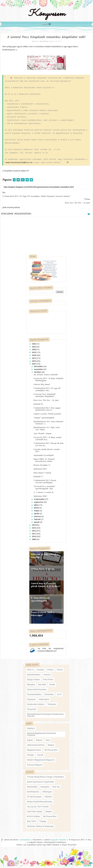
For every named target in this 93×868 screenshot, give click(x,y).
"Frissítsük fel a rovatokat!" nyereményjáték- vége (44, 489)
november (39, 371)
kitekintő (48, 798)
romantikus (49, 696)
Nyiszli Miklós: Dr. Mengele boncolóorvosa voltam (44, 462)
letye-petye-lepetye (35, 813)
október (38, 374)
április (37, 515)
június (37, 509)
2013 (34, 529)
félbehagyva (47, 794)
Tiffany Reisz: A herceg (43, 571)
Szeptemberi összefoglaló (44, 457)
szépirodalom (44, 701)
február (38, 521)
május (37, 512)
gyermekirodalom (34, 676)
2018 (34, 357)
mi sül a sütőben (33, 818)
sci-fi (59, 696)
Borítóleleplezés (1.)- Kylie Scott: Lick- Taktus (47, 430)
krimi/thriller (48, 681)
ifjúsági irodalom (33, 681)
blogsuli (39, 742)
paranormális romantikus (37, 691)
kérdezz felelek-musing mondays (40, 803)
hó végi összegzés (34, 798)
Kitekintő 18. (38, 406)
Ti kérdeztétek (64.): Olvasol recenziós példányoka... (45, 483)
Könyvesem (47, 15)
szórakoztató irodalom (35, 706)
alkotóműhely (32, 789)
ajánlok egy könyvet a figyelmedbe (40, 784)
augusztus (39, 503)
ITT (28, 172)
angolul (30, 742)
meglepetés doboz (34, 752)
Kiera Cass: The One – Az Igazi (46, 402)
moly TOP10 (31, 823)
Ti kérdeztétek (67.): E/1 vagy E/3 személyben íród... (47, 391)
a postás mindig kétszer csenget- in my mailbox (45, 779)
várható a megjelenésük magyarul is (41, 762)
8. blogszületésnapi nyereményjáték (41, 601)
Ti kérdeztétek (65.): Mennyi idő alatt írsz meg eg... (49, 446)
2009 (34, 541)
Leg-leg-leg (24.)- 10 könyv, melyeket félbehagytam (48, 381)
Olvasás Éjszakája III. (42, 467)
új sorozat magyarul (35, 767)
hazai (48, 742)
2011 (34, 535)
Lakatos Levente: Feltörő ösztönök (47, 415)
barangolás (45, 789)
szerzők (40, 757)
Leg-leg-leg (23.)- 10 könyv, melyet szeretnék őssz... (48, 440)
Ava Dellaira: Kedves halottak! (46, 376)
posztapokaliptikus (34, 696)
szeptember (40, 501)
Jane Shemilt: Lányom (43, 435)
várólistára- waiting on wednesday (40, 828)
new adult (42, 686)
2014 (34, 527)
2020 (34, 351)
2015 (34, 365)
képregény (31, 686)
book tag (56, 789)
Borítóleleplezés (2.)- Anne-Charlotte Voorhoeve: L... (48, 424)
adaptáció (31, 730)
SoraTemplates (25, 842)
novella (52, 686)
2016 (34, 362)
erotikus (50, 671)
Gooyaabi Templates (59, 842)
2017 (34, 360)
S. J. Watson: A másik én (44, 494)
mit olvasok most (51, 752)
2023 (34, 345)
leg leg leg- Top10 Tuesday (38, 808)
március (38, 518)
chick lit (30, 671)
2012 (34, 532)
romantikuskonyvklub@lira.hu (19, 164)
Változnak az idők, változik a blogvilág (45, 558)
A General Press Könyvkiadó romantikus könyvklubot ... (45, 397)
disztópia (40, 671)
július (37, 506)
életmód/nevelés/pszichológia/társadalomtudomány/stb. (45, 717)
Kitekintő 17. (38, 478)
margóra (51, 747)
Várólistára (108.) (40, 498)
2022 (34, 348)
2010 (34, 538)
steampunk (31, 701)
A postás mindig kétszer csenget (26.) (47, 452)
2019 (34, 354)
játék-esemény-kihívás (36, 747)
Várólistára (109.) (40, 470)
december (39, 368)
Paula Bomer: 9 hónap (42, 474)
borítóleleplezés (33, 794)
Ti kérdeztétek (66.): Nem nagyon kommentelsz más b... (47, 411)
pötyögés (30, 757)
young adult (31, 711)
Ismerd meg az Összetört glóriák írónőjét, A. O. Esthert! (46, 587)
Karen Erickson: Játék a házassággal (43, 616)
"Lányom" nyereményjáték (44, 419)
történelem (52, 706)
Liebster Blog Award (42, 386)
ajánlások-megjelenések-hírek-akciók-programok (41, 736)
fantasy (60, 671)
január (37, 524)
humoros (47, 676)
